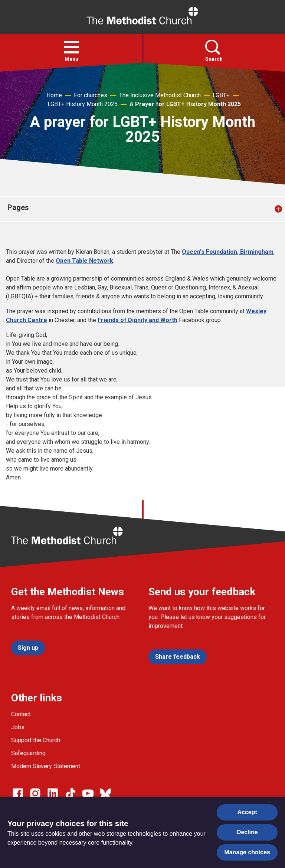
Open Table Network (84, 261)
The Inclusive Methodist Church (160, 95)
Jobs (18, 727)
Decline (247, 832)
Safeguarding (28, 753)
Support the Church (36, 740)
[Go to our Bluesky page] (105, 793)
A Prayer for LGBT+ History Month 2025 (185, 104)
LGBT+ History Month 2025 (83, 104)
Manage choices (247, 852)
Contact (21, 714)
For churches (91, 95)
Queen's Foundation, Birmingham (228, 252)
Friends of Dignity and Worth (137, 320)
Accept (247, 812)
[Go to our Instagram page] (35, 793)
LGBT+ (221, 95)
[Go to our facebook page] (18, 793)
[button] (71, 47)
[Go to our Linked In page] (53, 793)
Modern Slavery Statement (46, 766)
